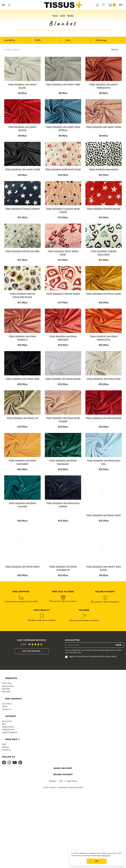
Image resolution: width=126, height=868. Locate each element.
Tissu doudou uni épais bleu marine (63, 553)
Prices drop (7, 723)
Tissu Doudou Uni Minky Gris (63, 85)
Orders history (8, 766)
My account (7, 761)
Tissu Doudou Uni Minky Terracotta (104, 86)
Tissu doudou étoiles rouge (104, 209)
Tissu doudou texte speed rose (63, 253)
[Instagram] (9, 802)
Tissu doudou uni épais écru (104, 391)
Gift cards (6, 731)
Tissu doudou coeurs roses (63, 294)
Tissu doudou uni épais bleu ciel (104, 499)
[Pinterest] (20, 802)
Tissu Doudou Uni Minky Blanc (23, 86)
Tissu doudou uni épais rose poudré (63, 444)
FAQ (4, 784)
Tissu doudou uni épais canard (22, 553)
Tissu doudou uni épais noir (22, 379)
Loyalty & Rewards (10, 772)
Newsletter (72, 680)
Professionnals (8, 769)
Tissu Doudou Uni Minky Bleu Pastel (104, 608)
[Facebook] (4, 802)
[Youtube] (15, 802)
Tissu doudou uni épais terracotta (104, 338)
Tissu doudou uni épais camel (104, 294)
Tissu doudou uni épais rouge (104, 443)
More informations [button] (104, 856)
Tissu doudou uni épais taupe (103, 552)
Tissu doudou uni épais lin (22, 443)
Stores (5, 746)
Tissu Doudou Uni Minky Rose (104, 127)
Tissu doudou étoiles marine (23, 209)
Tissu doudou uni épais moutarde (22, 499)
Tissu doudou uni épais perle (22, 606)
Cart (4, 764)
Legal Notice (72, 821)
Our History (7, 743)
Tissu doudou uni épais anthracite (63, 608)
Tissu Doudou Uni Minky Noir (23, 170)
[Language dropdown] (122, 5)
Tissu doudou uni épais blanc (63, 391)
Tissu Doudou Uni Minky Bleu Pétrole (63, 129)
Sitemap (52, 821)
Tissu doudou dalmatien (104, 170)
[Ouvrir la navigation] (3, 5)
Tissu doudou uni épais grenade (63, 338)
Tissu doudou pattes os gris (23, 252)
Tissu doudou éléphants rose (63, 170)
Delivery (6, 787)
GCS (61, 821)
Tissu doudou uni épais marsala (22, 338)
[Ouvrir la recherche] (9, 5)
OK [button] (97, 861)
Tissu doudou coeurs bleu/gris (104, 253)
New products (8, 726)
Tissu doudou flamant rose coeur (63, 211)
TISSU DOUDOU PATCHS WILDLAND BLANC (22, 296)
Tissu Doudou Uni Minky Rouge (23, 129)
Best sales (6, 729)
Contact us (6, 749)
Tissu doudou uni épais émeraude (63, 499)
